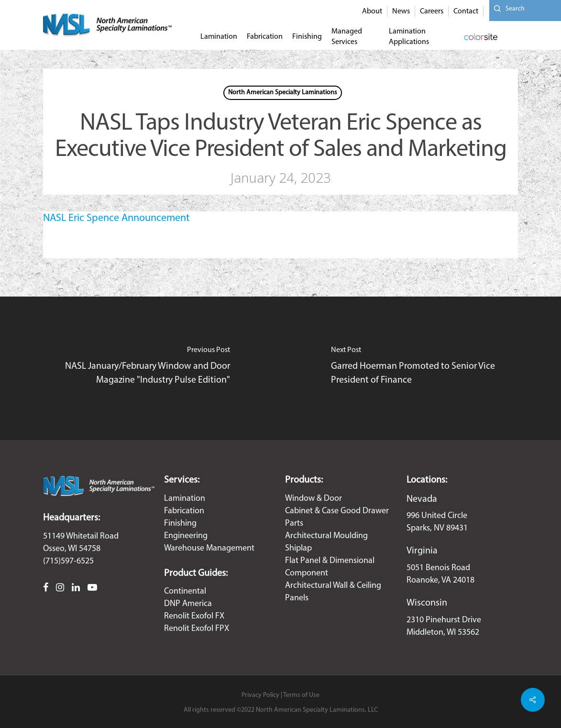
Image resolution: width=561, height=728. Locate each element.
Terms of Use (301, 695)
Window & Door (313, 499)
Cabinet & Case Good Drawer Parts (337, 517)
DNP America (188, 604)
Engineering (186, 536)
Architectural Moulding (326, 536)
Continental (185, 591)
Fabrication (184, 511)
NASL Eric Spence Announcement (116, 218)
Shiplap (298, 548)
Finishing (180, 524)
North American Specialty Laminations (283, 93)
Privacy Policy (260, 695)
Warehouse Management (209, 548)
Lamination (185, 499)
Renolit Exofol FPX (197, 629)
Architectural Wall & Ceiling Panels (333, 592)
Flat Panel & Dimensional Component (330, 567)
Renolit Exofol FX (194, 616)
